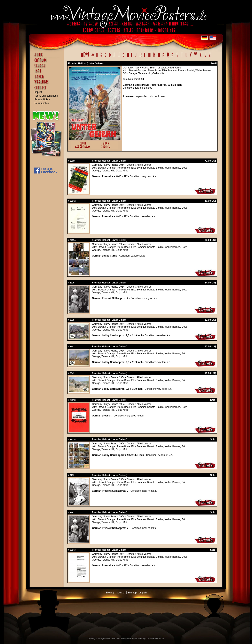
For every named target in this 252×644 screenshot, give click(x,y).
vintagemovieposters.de (109, 639)
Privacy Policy (42, 99)
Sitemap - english (137, 593)
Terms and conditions (46, 96)
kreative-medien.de (155, 639)
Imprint (38, 92)
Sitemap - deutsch (115, 593)
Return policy (42, 103)
